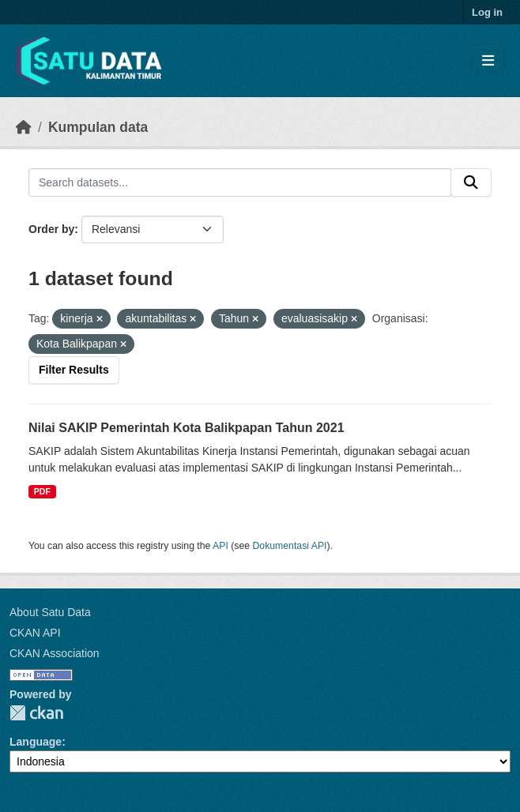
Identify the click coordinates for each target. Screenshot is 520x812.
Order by (51, 229)
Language (36, 742)
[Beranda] (24, 127)
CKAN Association (55, 653)
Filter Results (74, 370)
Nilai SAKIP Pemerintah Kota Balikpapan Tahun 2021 (187, 428)
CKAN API (35, 633)
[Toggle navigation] (488, 61)
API (220, 546)
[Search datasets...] (240, 182)
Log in (487, 12)
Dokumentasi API (290, 546)
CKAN (36, 713)
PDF (42, 491)
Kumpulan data (98, 127)
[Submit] (471, 182)
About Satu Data (50, 612)
